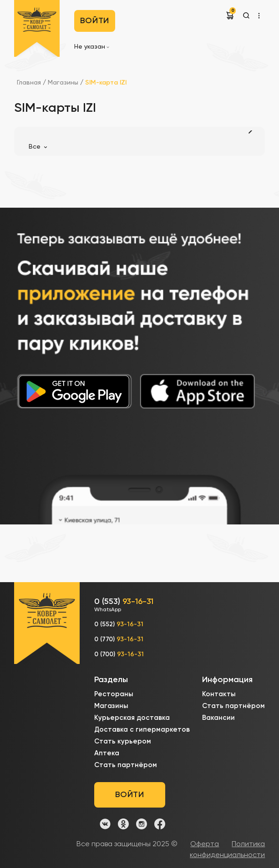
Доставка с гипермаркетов (142, 730)
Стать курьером (123, 741)
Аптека (107, 753)
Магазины (64, 83)
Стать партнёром (126, 765)
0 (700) (119, 654)
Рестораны (114, 694)
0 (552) (119, 624)
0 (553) (124, 606)
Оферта (205, 844)
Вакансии (218, 718)
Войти (95, 21)
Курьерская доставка (132, 718)
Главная (29, 83)
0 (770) (119, 639)
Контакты (219, 694)
